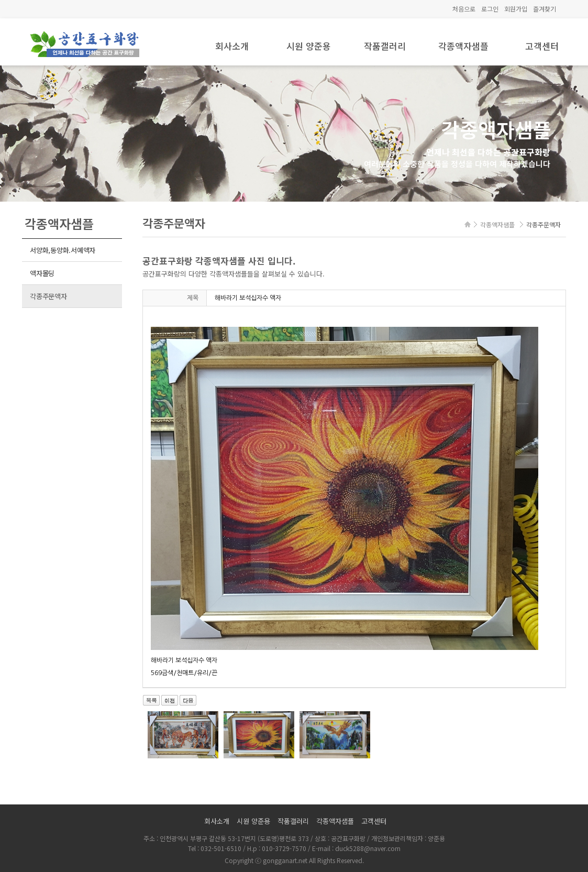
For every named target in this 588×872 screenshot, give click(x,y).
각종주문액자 (48, 296)
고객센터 (542, 46)
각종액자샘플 (463, 46)
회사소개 (232, 46)
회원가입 (516, 9)
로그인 (490, 9)
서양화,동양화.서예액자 (63, 250)
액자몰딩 (42, 273)
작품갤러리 (385, 46)
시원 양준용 (309, 46)
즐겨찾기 (545, 9)
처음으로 (464, 9)
